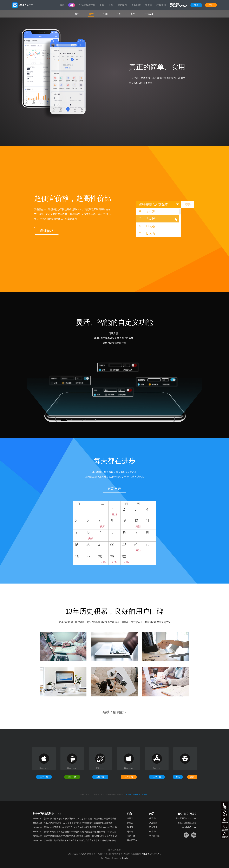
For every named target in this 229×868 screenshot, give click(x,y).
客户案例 (122, 5)
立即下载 (44, 777)
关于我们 (153, 818)
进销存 (130, 832)
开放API (149, 14)
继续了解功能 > (114, 712)
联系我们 (161, 5)
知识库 (149, 5)
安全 (133, 14)
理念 (119, 14)
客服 (225, 828)
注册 (211, 5)
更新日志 (136, 5)
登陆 (178, 777)
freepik (125, 858)
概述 (77, 14)
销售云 (130, 823)
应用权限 (137, 794)
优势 (91, 14)
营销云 (130, 818)
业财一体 (131, 836)
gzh (225, 813)
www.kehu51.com (189, 827)
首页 (62, 5)
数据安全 (153, 827)
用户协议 (129, 794)
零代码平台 (132, 840)
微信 (225, 820)
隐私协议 (145, 794)
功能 (105, 14)
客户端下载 (154, 836)
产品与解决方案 (87, 5)
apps (225, 806)
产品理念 (153, 823)
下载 (102, 5)
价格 (111, 5)
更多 (60, 814)
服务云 (130, 827)
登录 (196, 5)
